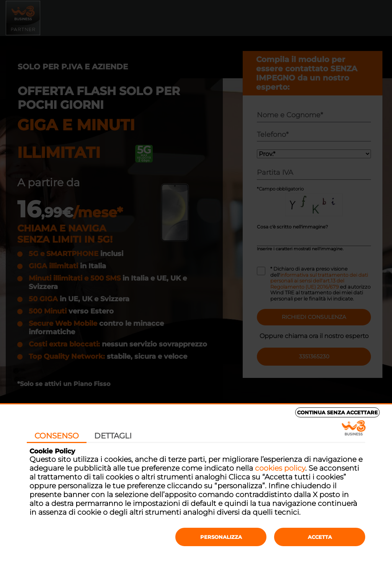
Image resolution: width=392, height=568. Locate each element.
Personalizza (221, 537)
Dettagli (113, 436)
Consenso (57, 436)
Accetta (320, 537)
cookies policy (280, 468)
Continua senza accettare (337, 412)
